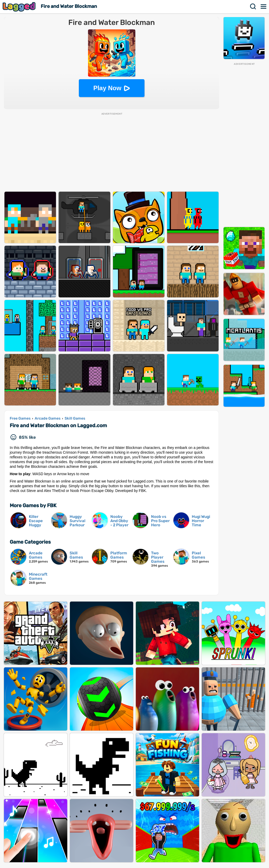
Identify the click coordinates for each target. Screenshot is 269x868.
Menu (264, 7)
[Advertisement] (244, 144)
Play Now (107, 88)
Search (253, 7)
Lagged (20, 7)
